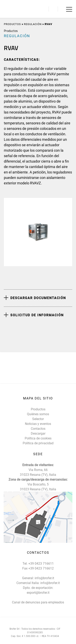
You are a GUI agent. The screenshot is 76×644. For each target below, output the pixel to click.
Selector (38, 419)
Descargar (38, 433)
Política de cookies (38, 438)
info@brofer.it (44, 578)
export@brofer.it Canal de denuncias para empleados (38, 597)
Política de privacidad (38, 443)
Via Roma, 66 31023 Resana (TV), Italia (38, 472)
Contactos (38, 429)
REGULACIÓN (33, 24)
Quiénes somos (38, 414)
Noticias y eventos (38, 424)
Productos (12, 24)
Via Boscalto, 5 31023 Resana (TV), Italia (38, 487)
